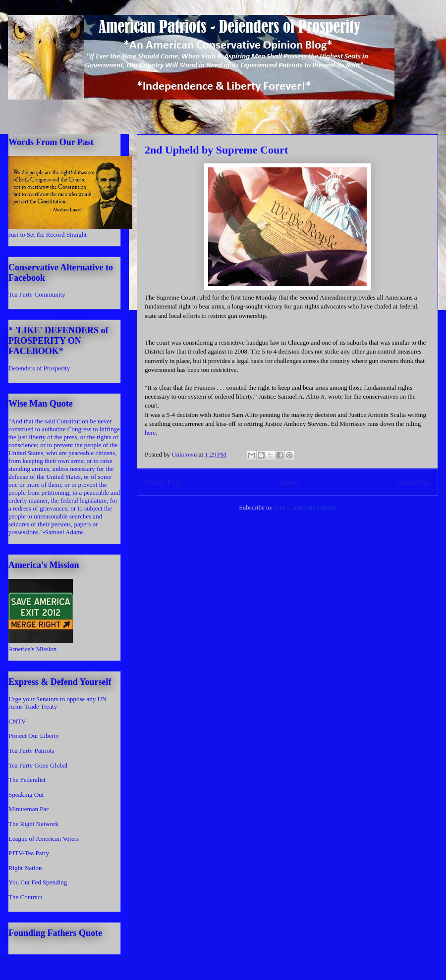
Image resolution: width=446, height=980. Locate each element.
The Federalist (27, 780)
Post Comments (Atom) (305, 507)
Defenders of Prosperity (39, 368)
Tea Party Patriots (31, 750)
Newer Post (163, 482)
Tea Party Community (37, 294)
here (150, 433)
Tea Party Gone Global (38, 765)
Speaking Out (26, 795)
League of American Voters (44, 839)
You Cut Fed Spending (38, 882)
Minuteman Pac (29, 809)
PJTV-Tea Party (29, 853)
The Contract (25, 897)
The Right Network (33, 824)
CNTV (17, 721)
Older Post (414, 482)
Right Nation (25, 868)
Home (289, 482)
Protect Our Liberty (34, 736)
